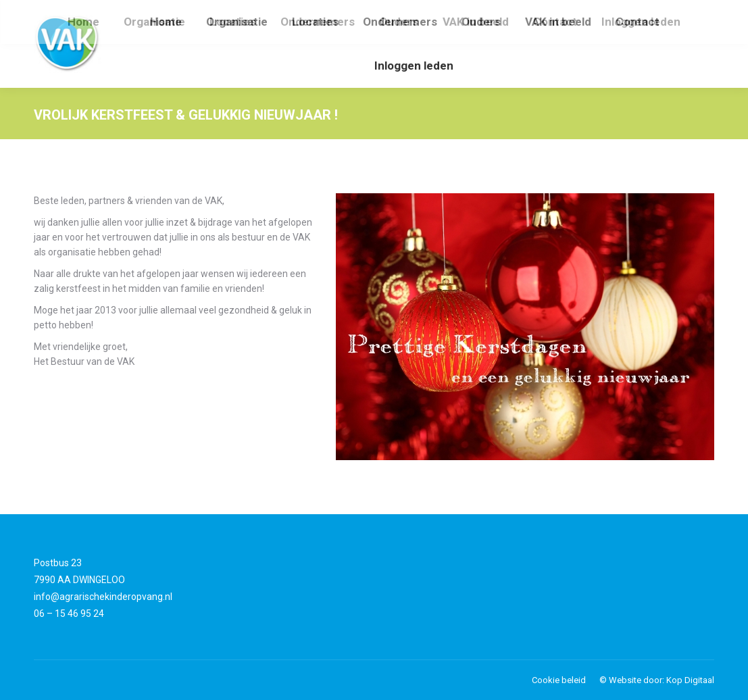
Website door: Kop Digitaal (662, 680)
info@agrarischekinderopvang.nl (103, 597)
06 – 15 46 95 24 (69, 614)
